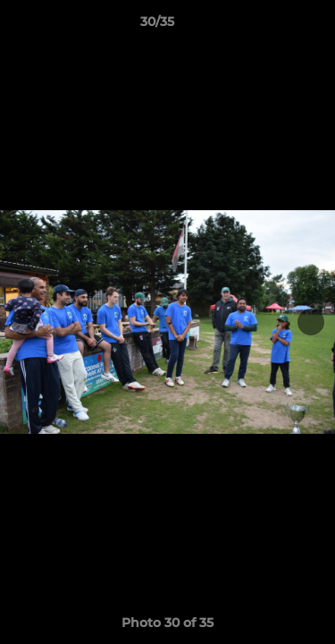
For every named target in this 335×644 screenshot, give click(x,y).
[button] (271, 26)
